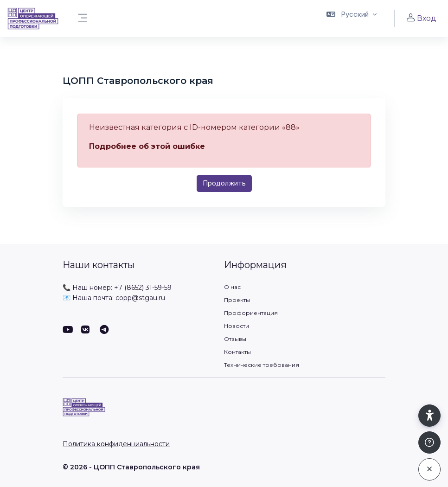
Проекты (237, 300)
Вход (421, 18)
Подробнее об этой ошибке (147, 146)
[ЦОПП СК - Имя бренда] (33, 19)
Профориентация (251, 313)
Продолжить (224, 183)
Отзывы (235, 339)
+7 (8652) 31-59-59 (143, 288)
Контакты (237, 352)
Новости (237, 326)
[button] (352, 19)
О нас (232, 287)
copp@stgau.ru (140, 298)
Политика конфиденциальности (116, 444)
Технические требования (262, 365)
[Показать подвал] (429, 442)
